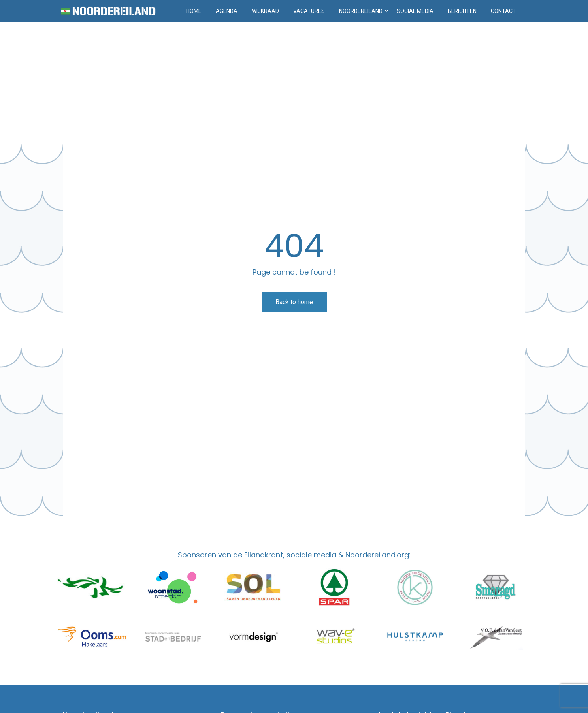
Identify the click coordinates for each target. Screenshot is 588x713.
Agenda (227, 11)
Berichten (462, 11)
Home (194, 11)
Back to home (294, 302)
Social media (415, 11)
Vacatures (309, 11)
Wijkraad (265, 11)
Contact (503, 11)
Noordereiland (361, 11)
